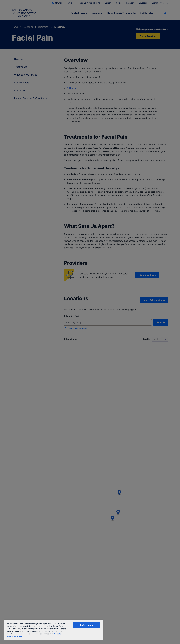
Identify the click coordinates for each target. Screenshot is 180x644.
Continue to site (86, 625)
